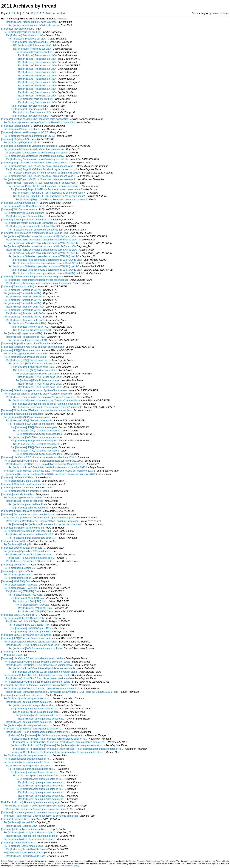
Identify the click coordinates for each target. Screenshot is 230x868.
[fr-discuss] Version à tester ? (17, 126)
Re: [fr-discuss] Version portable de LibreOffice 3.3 (30, 223)
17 (32, 13)
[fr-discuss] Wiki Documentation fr (19, 209)
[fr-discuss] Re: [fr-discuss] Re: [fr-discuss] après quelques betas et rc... (46, 735)
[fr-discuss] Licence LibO (14, 819)
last (63, 13)
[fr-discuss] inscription (13, 571)
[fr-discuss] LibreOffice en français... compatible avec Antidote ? (35, 685)
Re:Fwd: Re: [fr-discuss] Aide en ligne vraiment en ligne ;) (34, 806)
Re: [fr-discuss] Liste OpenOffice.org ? (24, 206)
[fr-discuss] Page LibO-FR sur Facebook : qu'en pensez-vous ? (35, 163)
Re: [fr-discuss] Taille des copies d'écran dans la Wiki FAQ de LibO (39, 236)
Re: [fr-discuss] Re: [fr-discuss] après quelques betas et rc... (38, 732)
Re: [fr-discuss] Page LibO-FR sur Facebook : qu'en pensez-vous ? (39, 166)
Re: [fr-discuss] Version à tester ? (21, 129)
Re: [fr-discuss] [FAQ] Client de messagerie (27, 417)
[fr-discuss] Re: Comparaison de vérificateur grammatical (36, 153)
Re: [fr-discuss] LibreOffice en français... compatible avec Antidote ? (40, 689)
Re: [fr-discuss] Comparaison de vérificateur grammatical (34, 149)
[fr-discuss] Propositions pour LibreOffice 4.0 (25, 343)
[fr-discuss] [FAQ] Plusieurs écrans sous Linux (26, 638)
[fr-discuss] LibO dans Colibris (17, 477)
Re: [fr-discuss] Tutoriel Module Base (23, 846)
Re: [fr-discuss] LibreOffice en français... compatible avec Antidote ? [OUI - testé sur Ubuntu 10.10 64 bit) (62, 692)
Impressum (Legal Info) (25, 861)
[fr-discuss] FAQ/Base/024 (15, 139)
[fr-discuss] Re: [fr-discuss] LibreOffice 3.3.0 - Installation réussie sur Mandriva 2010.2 (49, 471)
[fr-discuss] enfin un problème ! (18, 488)
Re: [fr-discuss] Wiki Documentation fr (24, 213)
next (58, 13)
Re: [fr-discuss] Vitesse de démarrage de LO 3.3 (29, 136)
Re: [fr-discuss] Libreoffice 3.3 (19, 568)
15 (23, 13)
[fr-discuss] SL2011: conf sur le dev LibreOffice (26, 635)
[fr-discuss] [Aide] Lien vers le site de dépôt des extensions (32, 347)
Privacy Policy (7, 861)
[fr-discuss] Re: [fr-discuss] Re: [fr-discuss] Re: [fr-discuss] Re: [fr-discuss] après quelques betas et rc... (68, 749)
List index (224, 13)
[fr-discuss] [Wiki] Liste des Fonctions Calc (24, 484)
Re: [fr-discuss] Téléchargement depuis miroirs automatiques (36, 280)
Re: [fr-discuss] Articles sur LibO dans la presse (31, 22)
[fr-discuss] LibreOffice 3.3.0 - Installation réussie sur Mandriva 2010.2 (39, 457)
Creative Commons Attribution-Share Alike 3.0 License (152, 861)
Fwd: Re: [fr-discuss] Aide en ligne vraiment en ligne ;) (30, 802)
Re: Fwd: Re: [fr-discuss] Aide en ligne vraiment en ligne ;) (37, 809)
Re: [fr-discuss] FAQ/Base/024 (20, 143)
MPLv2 (41, 863)
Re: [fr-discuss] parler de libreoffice (22, 498)
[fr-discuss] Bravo (13, 655)
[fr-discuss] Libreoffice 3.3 (15, 565)
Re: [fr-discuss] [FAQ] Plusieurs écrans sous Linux (30, 642)
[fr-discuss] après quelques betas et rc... (23, 695)
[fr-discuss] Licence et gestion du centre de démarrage (30, 812)
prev (53, 13)
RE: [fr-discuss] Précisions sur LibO (32, 45)
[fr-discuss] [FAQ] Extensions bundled (21, 511)
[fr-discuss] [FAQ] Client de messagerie (22, 414)
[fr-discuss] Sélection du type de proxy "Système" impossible (33, 390)
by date (213, 13)
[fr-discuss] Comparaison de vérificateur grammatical (29, 146)
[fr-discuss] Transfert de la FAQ (18, 286)
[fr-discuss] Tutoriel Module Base (19, 843)
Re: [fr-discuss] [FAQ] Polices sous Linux (25, 354)
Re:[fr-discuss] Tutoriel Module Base (23, 853)
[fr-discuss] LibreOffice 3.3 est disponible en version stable (32, 658)
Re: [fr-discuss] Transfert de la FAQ (22, 290)
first (48, 13)
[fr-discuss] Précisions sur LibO (18, 29)
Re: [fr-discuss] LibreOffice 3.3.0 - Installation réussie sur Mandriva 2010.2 (43, 461)
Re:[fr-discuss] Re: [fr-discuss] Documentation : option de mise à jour (43, 521)
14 (18, 13)
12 (9, 13)
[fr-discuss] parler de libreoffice (18, 494)
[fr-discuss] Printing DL (13, 541)
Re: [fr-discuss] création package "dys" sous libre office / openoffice (39, 122)
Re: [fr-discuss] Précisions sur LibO (22, 32)
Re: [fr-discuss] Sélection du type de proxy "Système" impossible (38, 394)
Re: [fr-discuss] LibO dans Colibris (22, 481)
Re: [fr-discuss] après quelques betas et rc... (27, 698)
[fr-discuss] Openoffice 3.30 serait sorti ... (23, 548)
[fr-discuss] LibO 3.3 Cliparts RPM (19, 615)
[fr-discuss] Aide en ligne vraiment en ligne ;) (25, 829)
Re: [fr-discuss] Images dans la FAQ (23, 333)
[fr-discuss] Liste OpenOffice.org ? (19, 203)
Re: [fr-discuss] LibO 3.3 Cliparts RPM (24, 618)
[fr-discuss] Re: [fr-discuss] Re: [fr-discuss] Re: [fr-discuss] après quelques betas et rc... (60, 742)
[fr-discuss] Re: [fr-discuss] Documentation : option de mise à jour (38, 518)
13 (14, 13)
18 (37, 13)
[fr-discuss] (7, 652)
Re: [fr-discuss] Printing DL (18, 544)
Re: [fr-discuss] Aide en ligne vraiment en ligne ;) (29, 832)
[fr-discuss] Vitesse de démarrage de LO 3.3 (25, 132)
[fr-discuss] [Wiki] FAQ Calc (16, 581)
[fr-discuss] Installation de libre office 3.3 (23, 528)
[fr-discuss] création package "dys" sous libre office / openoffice (35, 119)
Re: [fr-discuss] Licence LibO (19, 822)
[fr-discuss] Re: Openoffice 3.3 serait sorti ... (32, 558)
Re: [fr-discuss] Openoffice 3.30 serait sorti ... (28, 551)
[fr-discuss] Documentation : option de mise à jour (28, 514)
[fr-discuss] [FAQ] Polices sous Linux (21, 350)
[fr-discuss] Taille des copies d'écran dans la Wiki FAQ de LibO (35, 233)
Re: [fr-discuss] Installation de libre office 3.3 (27, 531)
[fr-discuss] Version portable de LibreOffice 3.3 (26, 220)
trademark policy (72, 866)
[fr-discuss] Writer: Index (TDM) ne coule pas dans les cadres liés (36, 410)
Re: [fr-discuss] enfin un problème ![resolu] (26, 491)
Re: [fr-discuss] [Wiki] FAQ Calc (20, 585)
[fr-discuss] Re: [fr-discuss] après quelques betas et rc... (33, 729)
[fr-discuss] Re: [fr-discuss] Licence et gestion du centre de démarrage (41, 816)
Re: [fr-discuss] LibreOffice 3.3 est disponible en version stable (37, 662)
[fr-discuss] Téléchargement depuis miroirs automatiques (31, 277)
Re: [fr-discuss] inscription (17, 575)
